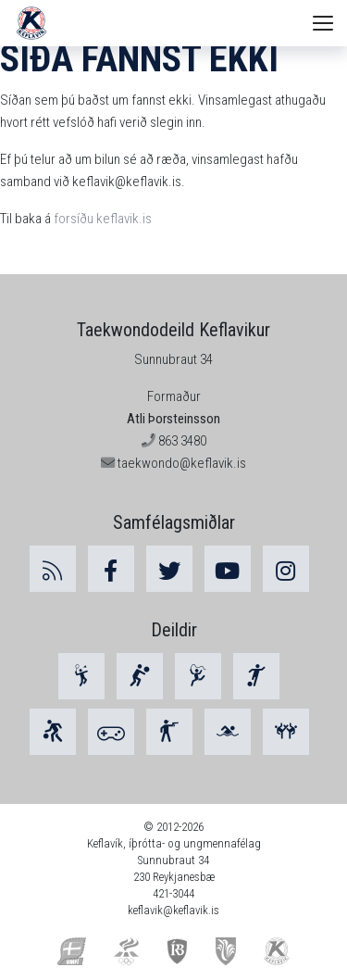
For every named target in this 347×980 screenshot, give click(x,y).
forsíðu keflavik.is (103, 219)
